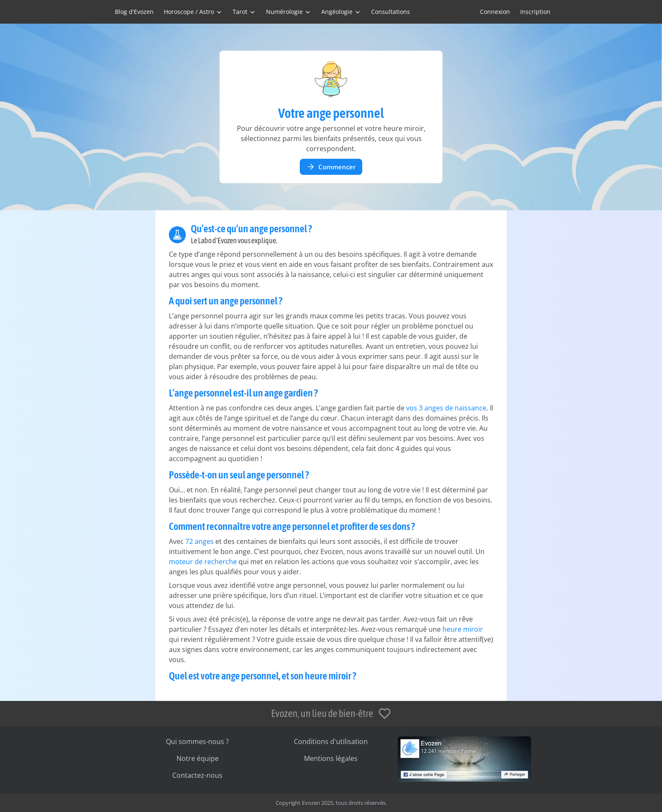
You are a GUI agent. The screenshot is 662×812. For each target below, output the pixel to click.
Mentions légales (331, 758)
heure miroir (463, 629)
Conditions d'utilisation (331, 741)
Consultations (391, 12)
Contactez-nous (197, 775)
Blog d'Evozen (134, 12)
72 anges (199, 541)
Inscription (535, 12)
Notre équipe (198, 758)
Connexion (495, 12)
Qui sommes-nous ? (197, 741)
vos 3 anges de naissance (446, 408)
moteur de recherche (203, 562)
